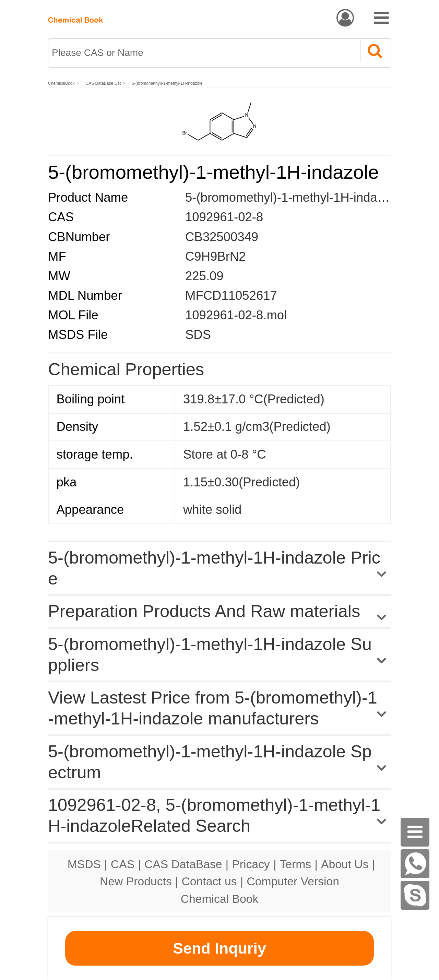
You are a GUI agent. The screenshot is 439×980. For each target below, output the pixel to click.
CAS (123, 864)
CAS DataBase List (103, 83)
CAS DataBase (183, 864)
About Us (345, 864)
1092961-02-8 (224, 217)
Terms (295, 864)
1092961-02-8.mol (236, 315)
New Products (136, 881)
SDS (198, 335)
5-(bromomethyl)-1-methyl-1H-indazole (167, 83)
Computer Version (293, 881)
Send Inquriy (219, 948)
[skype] (415, 895)
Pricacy (251, 864)
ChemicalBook (61, 83)
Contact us (209, 881)
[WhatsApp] (415, 864)
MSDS (84, 864)
